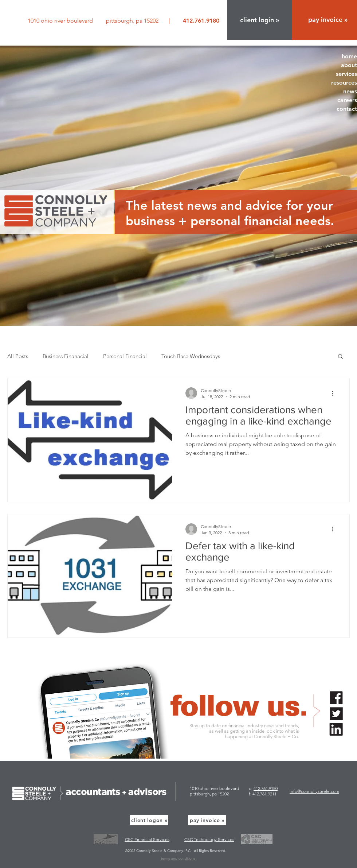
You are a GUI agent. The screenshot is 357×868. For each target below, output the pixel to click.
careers (347, 100)
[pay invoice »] (207, 820)
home (349, 56)
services (346, 74)
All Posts (18, 356)
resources (344, 83)
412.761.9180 (266, 788)
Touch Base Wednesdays (191, 356)
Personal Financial (125, 356)
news (350, 91)
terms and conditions (178, 858)
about (349, 65)
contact (347, 109)
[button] (260, 20)
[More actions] (335, 393)
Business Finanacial (66, 356)
